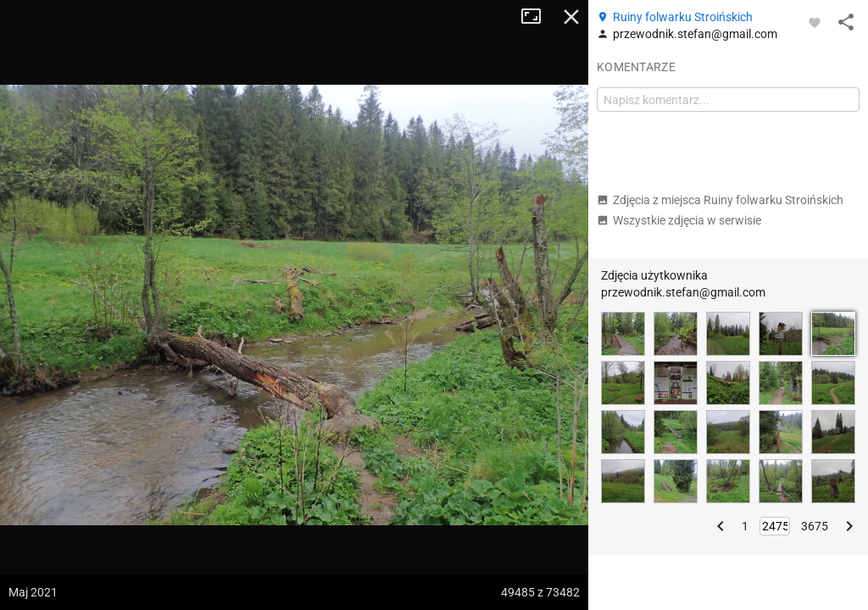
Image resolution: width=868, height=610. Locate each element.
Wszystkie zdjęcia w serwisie (679, 220)
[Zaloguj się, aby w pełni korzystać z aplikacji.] (815, 22)
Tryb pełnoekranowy (537, 17)
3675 (815, 526)
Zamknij (571, 17)
